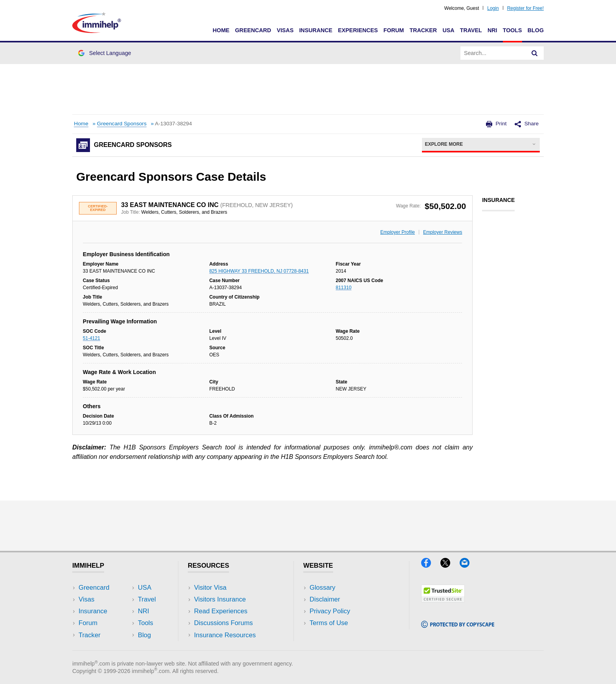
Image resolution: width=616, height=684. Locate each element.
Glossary (323, 588)
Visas (285, 30)
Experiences (358, 30)
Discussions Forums (224, 623)
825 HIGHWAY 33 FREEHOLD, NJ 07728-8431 (259, 271)
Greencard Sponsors (122, 124)
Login (493, 8)
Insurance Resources (225, 635)
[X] (450, 565)
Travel (471, 30)
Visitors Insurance (220, 599)
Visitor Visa (210, 588)
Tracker (423, 30)
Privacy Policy (330, 611)
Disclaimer (325, 599)
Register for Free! (525, 8)
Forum (394, 30)
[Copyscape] (458, 625)
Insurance (316, 30)
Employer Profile (398, 232)
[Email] (468, 565)
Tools (512, 30)
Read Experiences (221, 611)
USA (448, 30)
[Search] (535, 53)
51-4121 (92, 338)
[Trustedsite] (443, 600)
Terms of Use (329, 623)
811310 (344, 288)
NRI (492, 30)
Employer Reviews (443, 232)
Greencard (253, 30)
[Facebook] (431, 565)
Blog (536, 30)
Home (221, 30)
